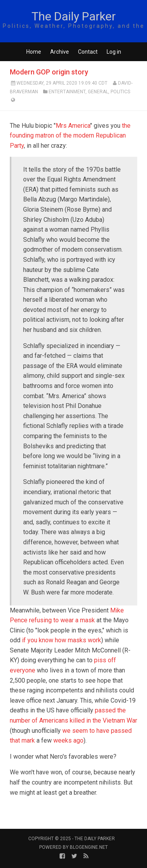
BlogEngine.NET (89, 847)
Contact (88, 52)
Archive (60, 52)
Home (34, 52)
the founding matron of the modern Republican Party (70, 136)
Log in (114, 52)
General (98, 92)
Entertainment (67, 92)
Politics (120, 92)
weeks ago (68, 740)
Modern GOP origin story (49, 72)
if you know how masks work (62, 640)
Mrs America (73, 126)
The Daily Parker (73, 16)
